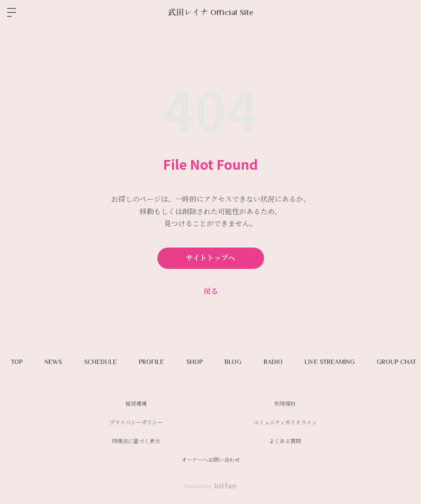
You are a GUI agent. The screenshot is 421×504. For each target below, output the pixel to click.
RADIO (275, 362)
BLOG (234, 362)
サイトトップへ (210, 258)
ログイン (407, 12)
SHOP (195, 362)
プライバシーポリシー (136, 422)
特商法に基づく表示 (136, 441)
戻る (211, 291)
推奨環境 (136, 404)
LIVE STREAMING (331, 362)
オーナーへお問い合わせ (211, 460)
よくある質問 (285, 441)
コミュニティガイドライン (285, 422)
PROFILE (152, 362)
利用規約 (285, 404)
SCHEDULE (101, 362)
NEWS (54, 362)
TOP (17, 362)
